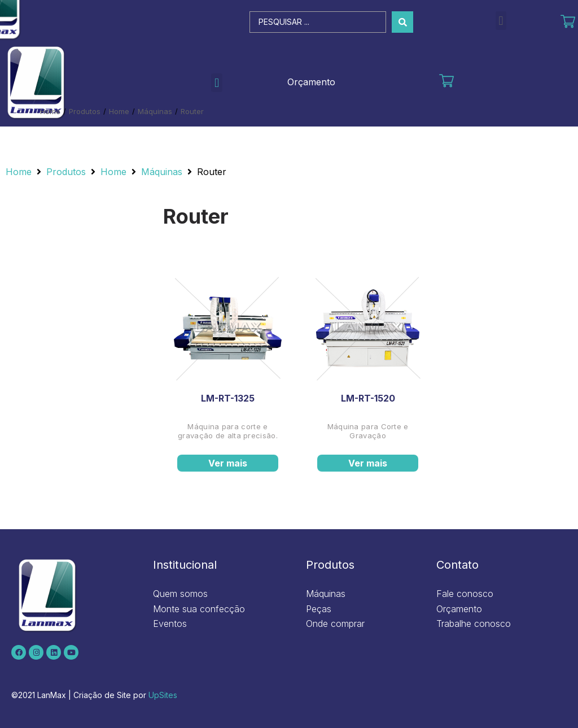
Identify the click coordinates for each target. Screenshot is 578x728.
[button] (501, 21)
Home (50, 111)
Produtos (85, 111)
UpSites (163, 695)
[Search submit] (402, 22)
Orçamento (311, 82)
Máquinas (155, 111)
